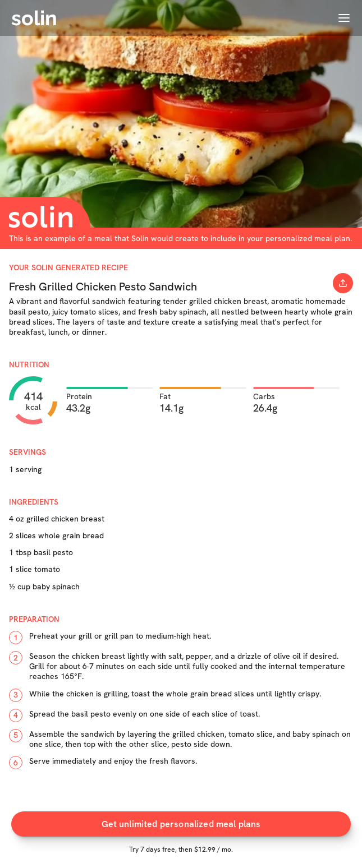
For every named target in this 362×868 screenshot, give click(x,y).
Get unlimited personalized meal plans (181, 824)
